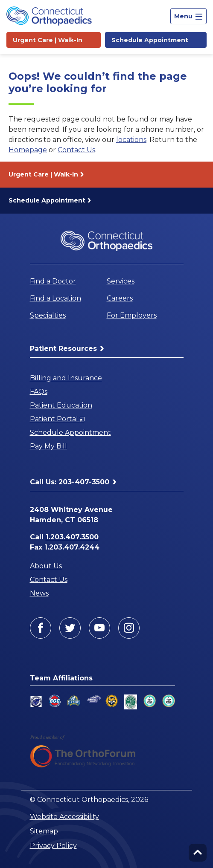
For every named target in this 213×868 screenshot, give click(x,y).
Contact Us (76, 150)
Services (121, 281)
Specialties (48, 315)
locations (131, 140)
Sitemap (44, 831)
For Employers (132, 315)
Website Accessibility (64, 817)
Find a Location (55, 298)
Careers (120, 298)
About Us (46, 566)
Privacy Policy (53, 846)
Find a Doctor (53, 281)
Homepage (28, 150)
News (39, 593)
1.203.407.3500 (72, 537)
